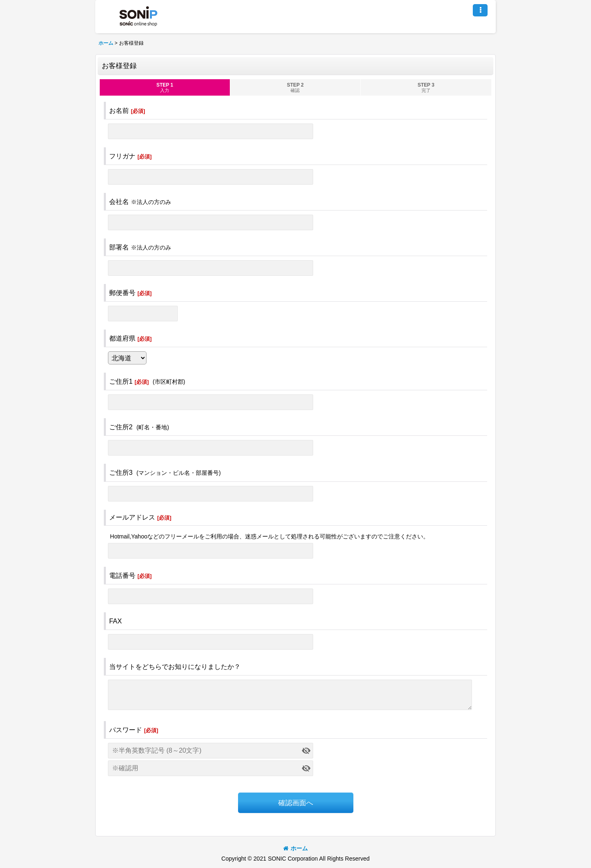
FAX (116, 621)
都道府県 (122, 338)
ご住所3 (121, 472)
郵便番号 (122, 293)
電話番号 (122, 575)
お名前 (119, 110)
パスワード (126, 730)
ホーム (295, 848)
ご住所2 (121, 427)
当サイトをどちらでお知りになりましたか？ (175, 666)
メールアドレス (132, 517)
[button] (480, 10)
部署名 (119, 247)
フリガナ (122, 156)
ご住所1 (121, 381)
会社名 (119, 202)
